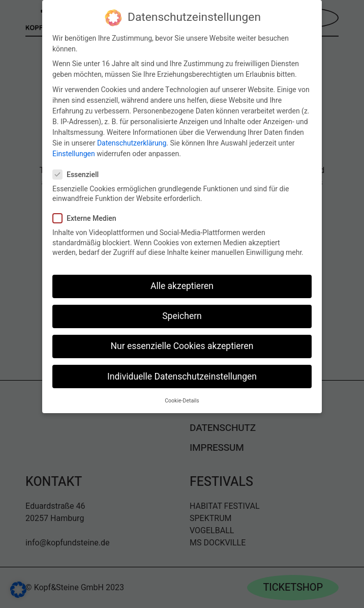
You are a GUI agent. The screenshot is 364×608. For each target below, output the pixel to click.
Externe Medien (89, 216)
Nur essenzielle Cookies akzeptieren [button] (182, 344)
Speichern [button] (182, 314)
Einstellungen (74, 151)
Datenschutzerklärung (132, 141)
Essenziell (80, 172)
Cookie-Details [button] (182, 398)
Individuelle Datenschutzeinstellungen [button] (182, 374)
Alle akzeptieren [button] (182, 284)
